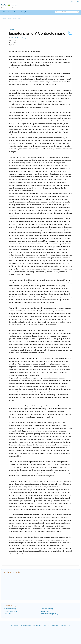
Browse (16, 12)
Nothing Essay (45, 611)
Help (69, 625)
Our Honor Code (37, 625)
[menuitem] (72, 2)
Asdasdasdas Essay (47, 609)
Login (77, 1)
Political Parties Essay (11, 611)
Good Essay (8, 614)
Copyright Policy (15, 625)
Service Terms (55, 625)
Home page (4, 18)
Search (10, 12)
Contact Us (63, 625)
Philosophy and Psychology (15, 18)
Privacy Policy (46, 625)
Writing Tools (25, 12)
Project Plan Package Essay (49, 614)
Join (72, 1)
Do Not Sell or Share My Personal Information (40, 629)
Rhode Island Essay (10, 609)
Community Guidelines (26, 625)
